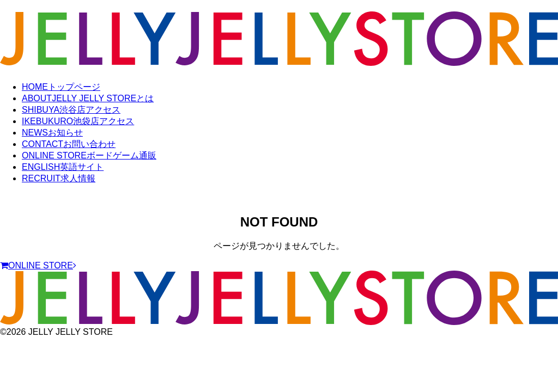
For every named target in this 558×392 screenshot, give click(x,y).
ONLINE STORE (89, 155)
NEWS (52, 133)
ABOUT (88, 98)
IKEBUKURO (78, 121)
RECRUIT (59, 178)
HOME (61, 87)
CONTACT (69, 144)
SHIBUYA (71, 110)
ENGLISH (63, 167)
